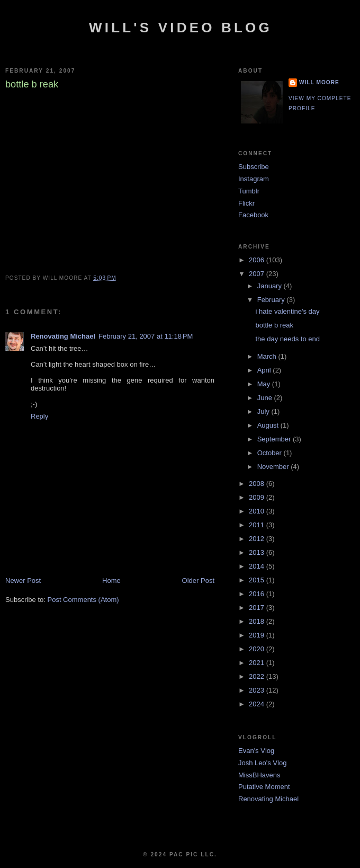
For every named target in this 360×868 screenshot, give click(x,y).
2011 (258, 525)
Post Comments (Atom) (83, 600)
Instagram (254, 179)
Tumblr (249, 191)
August (269, 425)
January (271, 286)
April (265, 370)
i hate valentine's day (287, 311)
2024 (258, 704)
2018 (258, 621)
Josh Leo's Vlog (262, 763)
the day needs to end (287, 339)
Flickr (246, 203)
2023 (258, 690)
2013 (258, 552)
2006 (258, 260)
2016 (258, 594)
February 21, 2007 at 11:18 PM (146, 336)
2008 (258, 484)
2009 (258, 497)
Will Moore (319, 82)
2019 (258, 635)
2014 (258, 566)
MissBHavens (259, 775)
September (275, 439)
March (268, 356)
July (264, 411)
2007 (258, 274)
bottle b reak (274, 325)
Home (111, 581)
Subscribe (254, 167)
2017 (258, 608)
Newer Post (23, 581)
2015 (258, 580)
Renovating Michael (63, 336)
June (266, 398)
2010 (258, 511)
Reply (39, 416)
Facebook (253, 215)
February (272, 300)
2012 (258, 539)
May (265, 384)
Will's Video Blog (181, 28)
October (271, 453)
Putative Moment (264, 787)
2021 (258, 663)
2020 (258, 649)
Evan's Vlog (256, 751)
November (274, 467)
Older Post (198, 581)
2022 (258, 676)
